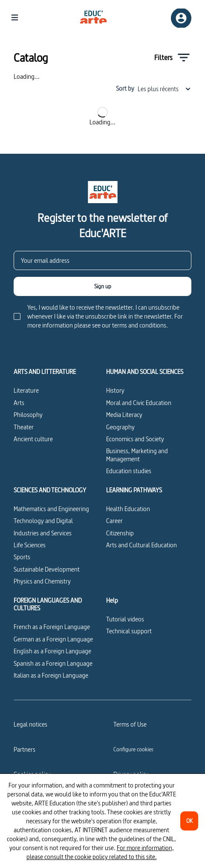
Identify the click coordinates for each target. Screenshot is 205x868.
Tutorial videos (125, 619)
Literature (26, 390)
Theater (24, 427)
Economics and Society (135, 439)
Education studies (129, 471)
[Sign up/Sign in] (181, 18)
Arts (19, 403)
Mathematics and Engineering (51, 509)
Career (114, 521)
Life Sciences (30, 545)
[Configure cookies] (133, 749)
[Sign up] (102, 286)
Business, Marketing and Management (137, 455)
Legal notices (30, 724)
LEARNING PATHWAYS (134, 490)
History (115, 390)
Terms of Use (130, 724)
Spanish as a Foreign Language (53, 663)
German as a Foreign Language (53, 639)
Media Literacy (124, 415)
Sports (22, 557)
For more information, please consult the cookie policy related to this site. (100, 852)
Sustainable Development (47, 569)
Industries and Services (43, 533)
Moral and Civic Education (139, 403)
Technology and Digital (43, 521)
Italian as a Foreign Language (51, 675)
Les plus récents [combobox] (165, 89)
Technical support (129, 631)
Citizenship (120, 533)
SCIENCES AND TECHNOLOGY (50, 490)
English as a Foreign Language (52, 651)
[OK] (189, 821)
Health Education (128, 509)
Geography (120, 427)
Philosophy (28, 415)
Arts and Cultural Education (141, 545)
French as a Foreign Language (52, 627)
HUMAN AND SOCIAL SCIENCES (145, 372)
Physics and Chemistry (42, 581)
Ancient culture (33, 439)
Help (112, 601)
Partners (25, 749)
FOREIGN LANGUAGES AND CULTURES (48, 605)
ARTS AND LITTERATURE (45, 372)
